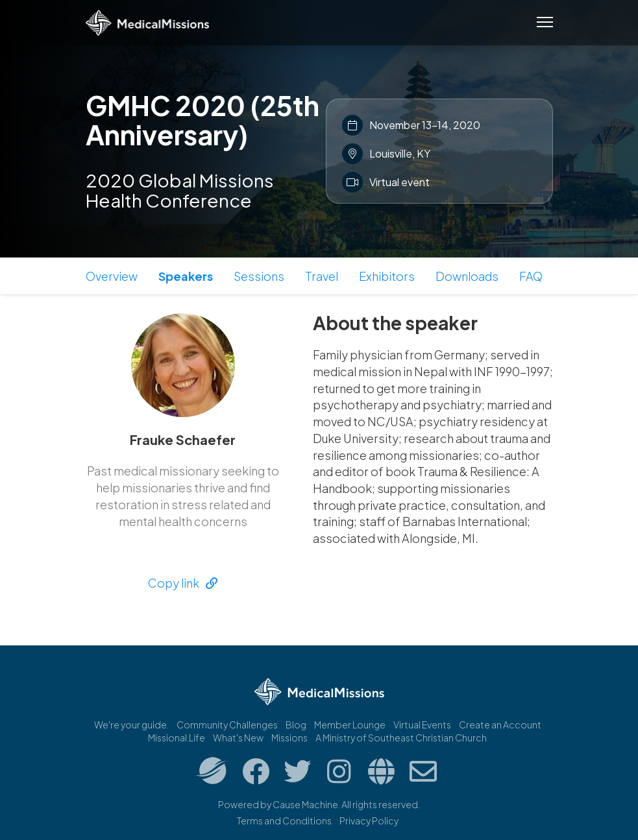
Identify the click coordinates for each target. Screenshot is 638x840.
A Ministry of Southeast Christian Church (401, 738)
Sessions (259, 276)
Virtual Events (422, 725)
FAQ (531, 276)
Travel (322, 276)
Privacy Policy (369, 821)
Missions (289, 738)
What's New (238, 738)
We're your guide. (131, 725)
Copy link (183, 583)
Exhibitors (387, 276)
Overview (112, 276)
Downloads (467, 276)
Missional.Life (177, 738)
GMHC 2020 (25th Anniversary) (202, 120)
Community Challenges (227, 725)
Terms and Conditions (284, 821)
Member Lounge (350, 725)
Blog (296, 725)
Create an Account (500, 725)
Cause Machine (305, 804)
